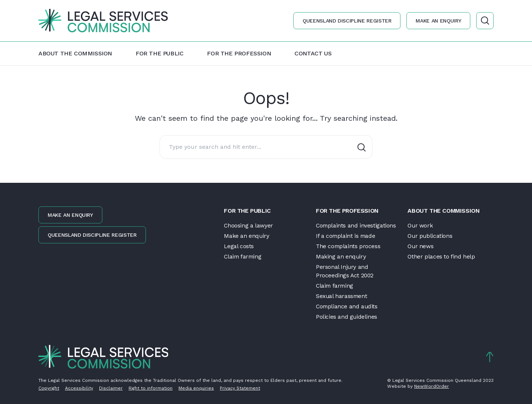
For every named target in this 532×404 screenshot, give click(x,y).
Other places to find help (441, 256)
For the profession (239, 53)
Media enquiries (196, 388)
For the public (159, 53)
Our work (420, 225)
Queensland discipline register (347, 21)
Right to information (151, 388)
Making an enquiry (341, 256)
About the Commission (75, 53)
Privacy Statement (240, 388)
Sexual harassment (342, 296)
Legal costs (239, 246)
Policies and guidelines (347, 317)
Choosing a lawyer (248, 225)
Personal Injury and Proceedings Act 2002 (345, 271)
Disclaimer (111, 388)
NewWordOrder (432, 386)
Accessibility (79, 388)
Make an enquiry (438, 21)
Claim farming (243, 256)
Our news (421, 246)
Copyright (49, 388)
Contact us (313, 53)
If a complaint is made (346, 235)
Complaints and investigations (356, 225)
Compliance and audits (347, 306)
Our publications (430, 235)
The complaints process (349, 246)
